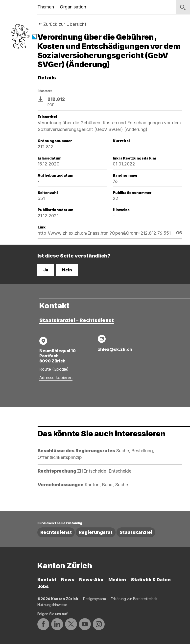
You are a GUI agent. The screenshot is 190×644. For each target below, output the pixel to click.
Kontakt (47, 580)
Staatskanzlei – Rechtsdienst (77, 320)
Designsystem (95, 599)
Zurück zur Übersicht (65, 24)
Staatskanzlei (136, 532)
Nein (67, 270)
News (68, 580)
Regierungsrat (96, 532)
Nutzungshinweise (52, 605)
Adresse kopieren (56, 378)
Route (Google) (54, 369)
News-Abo (91, 580)
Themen (46, 7)
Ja (46, 270)
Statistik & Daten (151, 580)
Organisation (73, 7)
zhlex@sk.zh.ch (115, 349)
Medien (117, 580)
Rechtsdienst (56, 532)
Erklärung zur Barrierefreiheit (134, 599)
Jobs (43, 586)
